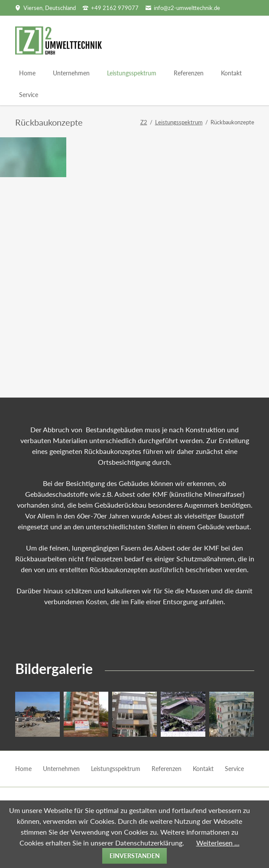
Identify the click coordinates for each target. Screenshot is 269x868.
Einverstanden (135, 856)
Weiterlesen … (218, 843)
